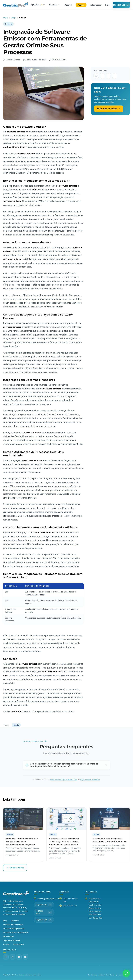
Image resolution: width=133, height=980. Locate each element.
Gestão (16, 725)
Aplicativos (38, 5)
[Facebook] (6, 957)
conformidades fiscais (15, 147)
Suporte (68, 5)
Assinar (81, 5)
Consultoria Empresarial (14, 928)
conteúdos (17, 711)
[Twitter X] (12, 957)
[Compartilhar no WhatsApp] (96, 76)
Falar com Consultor (121, 5)
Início (5, 18)
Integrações (96, 5)
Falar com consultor (109, 109)
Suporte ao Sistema (11, 940)
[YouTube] (19, 957)
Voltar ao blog (15, 868)
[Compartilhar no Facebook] (102, 76)
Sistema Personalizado (13, 925)
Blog (107, 5)
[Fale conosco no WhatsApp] (126, 973)
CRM (6, 675)
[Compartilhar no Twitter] (109, 76)
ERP (35, 190)
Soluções (55, 5)
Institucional (8, 936)
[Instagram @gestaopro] (25, 957)
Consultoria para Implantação (16, 933)
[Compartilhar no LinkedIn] (115, 76)
